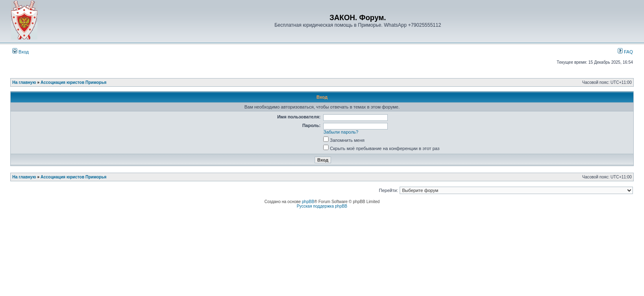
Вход (21, 52)
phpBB (308, 202)
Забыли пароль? (341, 132)
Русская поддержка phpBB (322, 206)
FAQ (625, 52)
